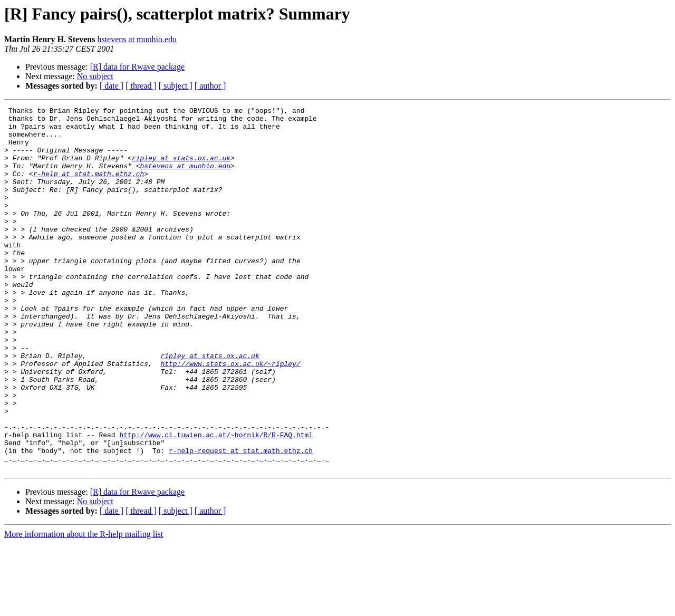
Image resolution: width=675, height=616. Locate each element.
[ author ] (210, 86)
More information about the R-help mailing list (84, 607)
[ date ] (112, 86)
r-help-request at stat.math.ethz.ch (241, 520)
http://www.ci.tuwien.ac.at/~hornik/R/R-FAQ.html (216, 501)
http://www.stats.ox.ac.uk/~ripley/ (230, 416)
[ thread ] (141, 86)
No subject (95, 76)
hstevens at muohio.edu (137, 39)
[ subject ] (176, 86)
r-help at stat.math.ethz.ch (89, 188)
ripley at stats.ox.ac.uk (181, 169)
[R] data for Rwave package (137, 67)
